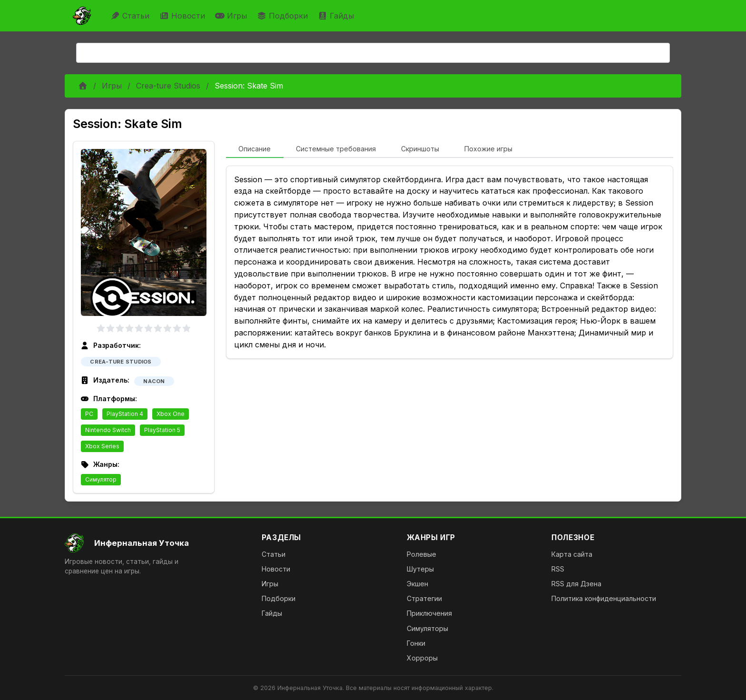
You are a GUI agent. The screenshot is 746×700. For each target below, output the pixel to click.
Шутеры (420, 569)
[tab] (255, 149)
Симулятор (101, 479)
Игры (232, 16)
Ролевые (422, 554)
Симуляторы (427, 628)
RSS (558, 569)
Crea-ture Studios (168, 86)
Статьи (131, 16)
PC (89, 414)
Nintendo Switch (108, 430)
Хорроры (422, 658)
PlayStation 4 (125, 414)
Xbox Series (102, 446)
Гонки (416, 643)
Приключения (429, 613)
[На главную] (156, 543)
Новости (183, 16)
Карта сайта (572, 554)
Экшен (417, 584)
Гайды (337, 16)
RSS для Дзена (576, 584)
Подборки (284, 16)
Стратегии (424, 598)
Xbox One (171, 414)
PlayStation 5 (162, 430)
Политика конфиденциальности (604, 598)
